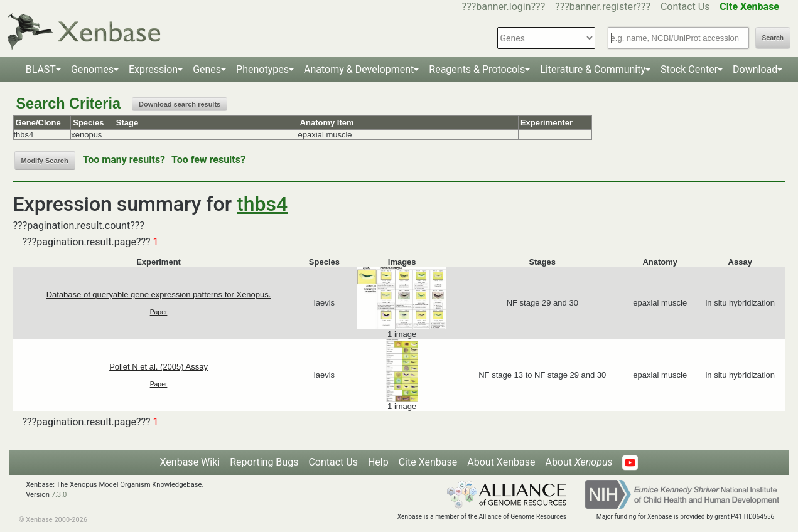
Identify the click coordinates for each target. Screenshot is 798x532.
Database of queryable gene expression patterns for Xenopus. (159, 295)
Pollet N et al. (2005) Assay (159, 367)
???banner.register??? (603, 7)
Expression (153, 69)
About (579, 462)
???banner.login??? (504, 7)
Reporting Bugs (264, 462)
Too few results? (208, 160)
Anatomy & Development (359, 69)
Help (378, 462)
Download (755, 69)
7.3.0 (59, 495)
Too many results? (124, 160)
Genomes (92, 69)
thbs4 (262, 204)
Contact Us (685, 7)
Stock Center (689, 69)
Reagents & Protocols (477, 69)
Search (773, 38)
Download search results (180, 104)
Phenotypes (262, 69)
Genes (207, 69)
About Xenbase (501, 462)
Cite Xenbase (428, 462)
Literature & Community (593, 69)
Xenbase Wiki (190, 462)
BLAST (41, 69)
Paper (159, 312)
